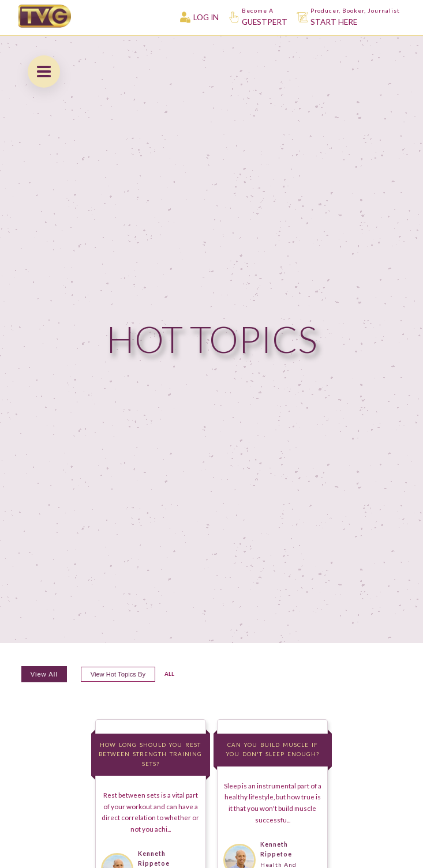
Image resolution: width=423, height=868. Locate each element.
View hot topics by (118, 674)
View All (44, 674)
